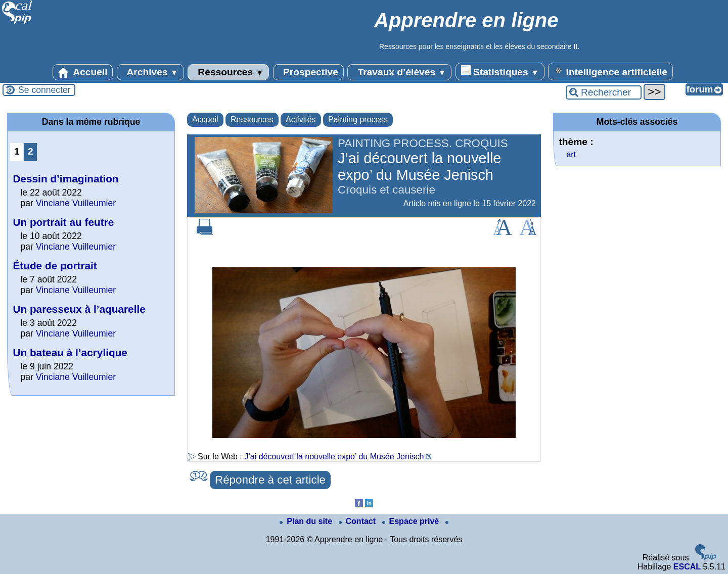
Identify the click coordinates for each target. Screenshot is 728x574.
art (571, 154)
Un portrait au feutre (63, 222)
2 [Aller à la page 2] (31, 151)
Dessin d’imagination (65, 179)
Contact (358, 521)
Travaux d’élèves (399, 72)
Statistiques (500, 71)
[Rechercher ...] (604, 92)
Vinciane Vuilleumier (76, 203)
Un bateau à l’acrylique (70, 352)
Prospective (308, 72)
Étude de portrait (55, 266)
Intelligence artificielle (610, 71)
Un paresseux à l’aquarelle (79, 309)
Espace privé (412, 521)
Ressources (228, 72)
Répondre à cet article (270, 480)
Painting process (358, 119)
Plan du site (307, 521)
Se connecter (44, 90)
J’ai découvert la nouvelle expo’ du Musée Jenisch (334, 457)
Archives (150, 72)
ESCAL (687, 567)
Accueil (83, 72)
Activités (301, 119)
